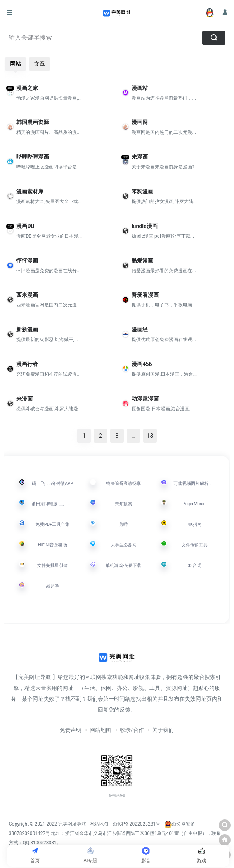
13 (150, 436)
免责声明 (71, 730)
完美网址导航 (73, 824)
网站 (16, 64)
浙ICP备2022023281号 (137, 824)
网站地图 (101, 730)
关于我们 (163, 730)
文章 (40, 64)
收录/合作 (132, 730)
